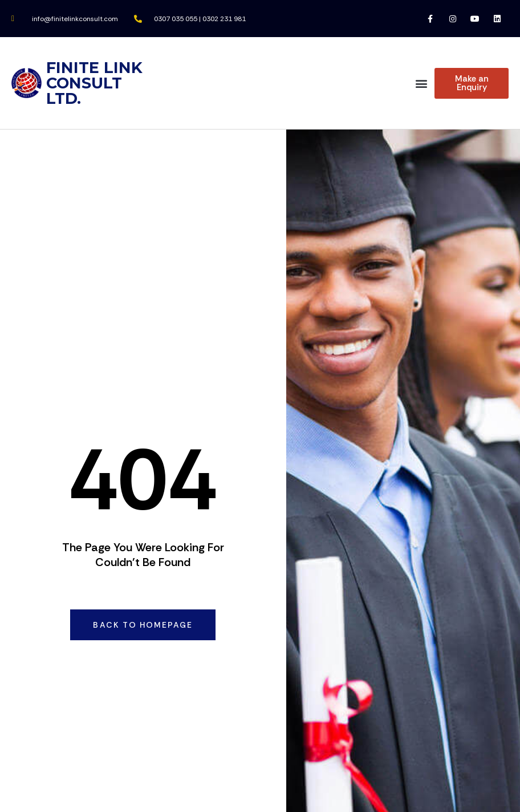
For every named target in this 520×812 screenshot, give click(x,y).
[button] (421, 83)
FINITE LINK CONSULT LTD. (94, 83)
